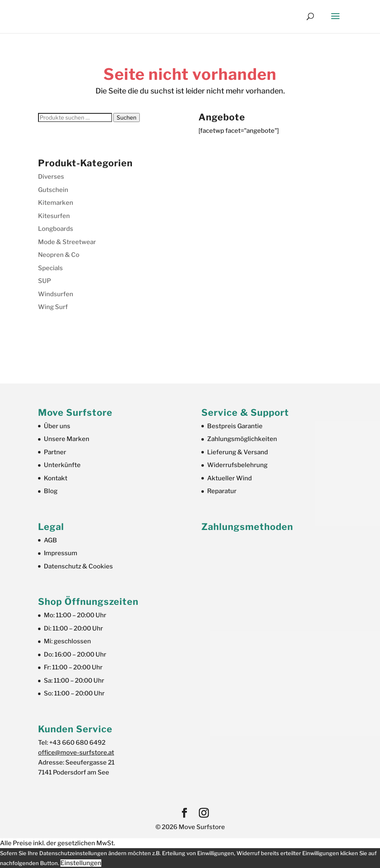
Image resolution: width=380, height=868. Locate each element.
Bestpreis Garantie (235, 426)
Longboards (56, 229)
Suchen (127, 117)
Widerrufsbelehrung (237, 465)
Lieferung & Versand (238, 452)
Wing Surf (53, 307)
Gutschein (53, 190)
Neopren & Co (59, 255)
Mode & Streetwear (67, 242)
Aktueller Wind (229, 478)
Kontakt (56, 478)
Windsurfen (56, 294)
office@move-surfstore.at (76, 753)
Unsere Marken (67, 439)
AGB (50, 540)
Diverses (51, 177)
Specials (50, 268)
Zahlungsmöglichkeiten (242, 439)
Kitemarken (56, 203)
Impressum (61, 553)
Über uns (57, 426)
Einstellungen (81, 863)
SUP (44, 281)
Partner (55, 452)
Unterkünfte (62, 465)
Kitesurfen (54, 216)
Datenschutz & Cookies (78, 566)
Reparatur (222, 491)
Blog (51, 491)
